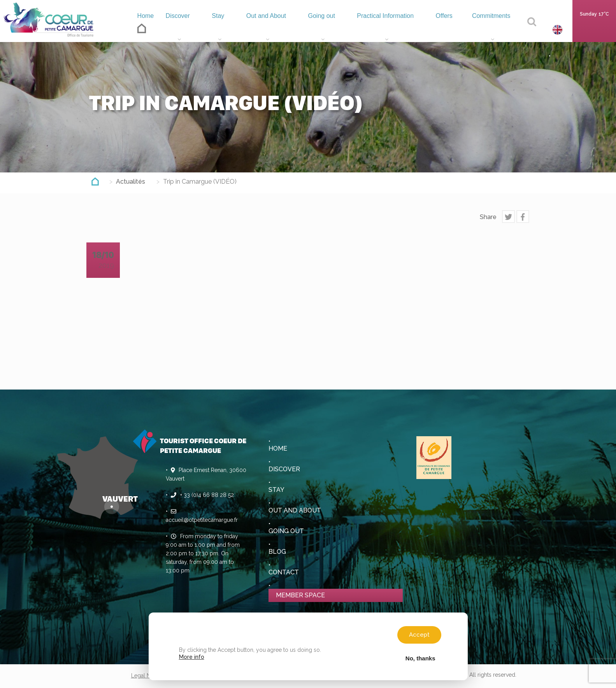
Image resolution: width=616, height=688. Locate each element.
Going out (314, 29)
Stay (211, 29)
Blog (277, 552)
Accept (419, 635)
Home (137, 27)
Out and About (258, 29)
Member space (300, 595)
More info (192, 657)
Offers (442, 29)
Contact (284, 572)
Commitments (491, 29)
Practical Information (381, 29)
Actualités (131, 182)
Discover (173, 29)
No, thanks (420, 658)
